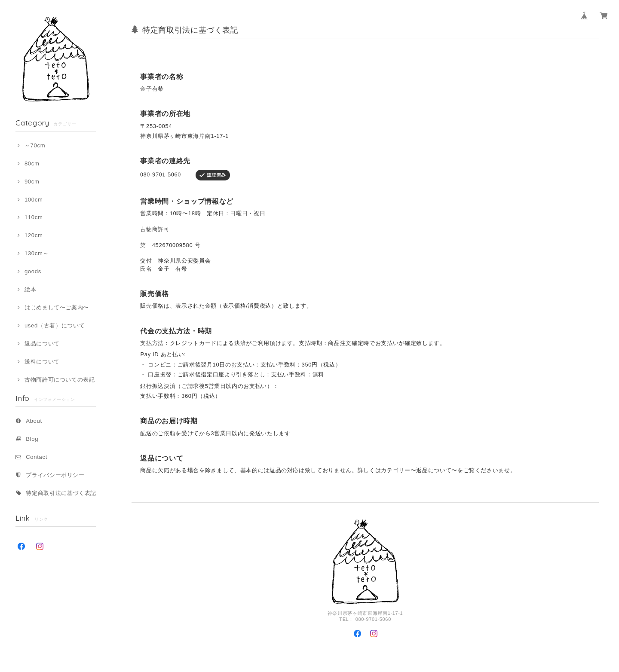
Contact (37, 457)
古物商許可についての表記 (60, 380)
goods (33, 271)
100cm (34, 200)
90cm (32, 182)
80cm (32, 163)
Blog (32, 439)
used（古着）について (55, 325)
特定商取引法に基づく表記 (61, 493)
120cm (34, 235)
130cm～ (37, 253)
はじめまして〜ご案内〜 (57, 307)
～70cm (35, 145)
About (34, 421)
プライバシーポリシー (55, 475)
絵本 (30, 289)
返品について (42, 344)
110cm (34, 217)
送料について (42, 362)
